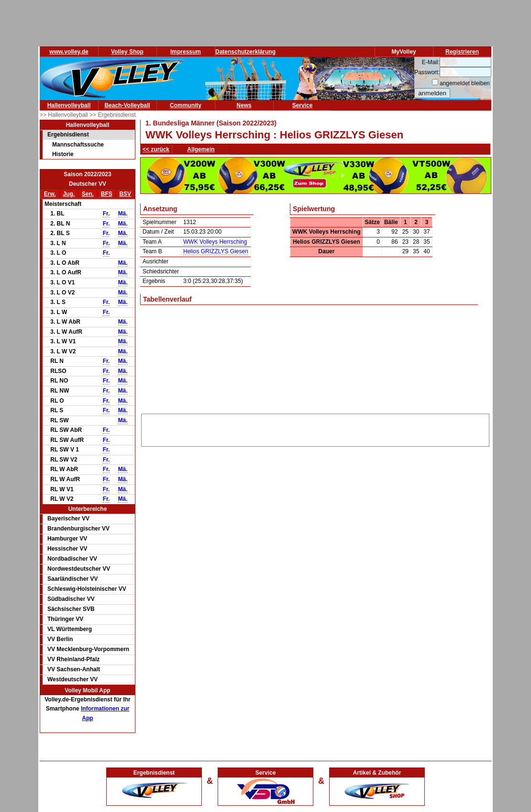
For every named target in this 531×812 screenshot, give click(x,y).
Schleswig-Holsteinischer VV (87, 589)
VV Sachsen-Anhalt (74, 669)
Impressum (186, 52)
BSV (125, 194)
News (244, 105)
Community (186, 105)
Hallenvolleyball (69, 105)
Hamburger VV (67, 539)
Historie (63, 154)
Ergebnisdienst (68, 135)
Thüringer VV (65, 619)
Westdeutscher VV (72, 679)
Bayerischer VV (68, 519)
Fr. (106, 214)
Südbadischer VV (71, 599)
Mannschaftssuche (78, 145)
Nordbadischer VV (72, 559)
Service (303, 105)
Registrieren (462, 52)
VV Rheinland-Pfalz (73, 659)
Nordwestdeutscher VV (79, 569)
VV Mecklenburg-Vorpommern (88, 649)
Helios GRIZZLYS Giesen (216, 251)
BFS (107, 194)
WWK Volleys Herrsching (215, 242)
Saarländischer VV (72, 579)
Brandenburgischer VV (78, 529)
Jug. (69, 194)
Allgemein (201, 149)
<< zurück (156, 149)
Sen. (88, 194)
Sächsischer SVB (71, 609)
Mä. (123, 214)
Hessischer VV (67, 549)
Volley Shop (127, 52)
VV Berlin (60, 639)
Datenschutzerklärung (245, 52)
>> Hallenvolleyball (65, 115)
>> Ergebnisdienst (113, 115)
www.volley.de (69, 52)
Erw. (50, 194)
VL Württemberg (70, 629)
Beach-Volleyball (127, 105)
